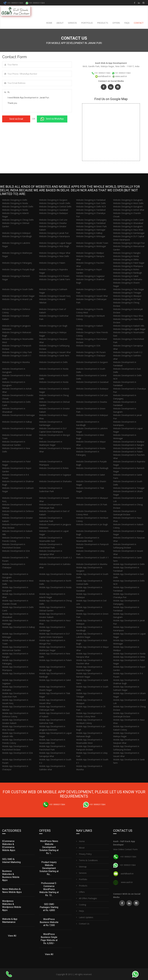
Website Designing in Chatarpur (91, 356)
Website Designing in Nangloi (127, 253)
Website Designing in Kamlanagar (129, 233)
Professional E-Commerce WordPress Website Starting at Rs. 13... (49, 889)
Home (49, 23)
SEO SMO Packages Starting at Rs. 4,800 (49, 907)
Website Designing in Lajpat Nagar (55, 243)
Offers (116, 23)
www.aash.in (121, 76)
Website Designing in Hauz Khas (128, 230)
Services (72, 23)
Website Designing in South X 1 (17, 356)
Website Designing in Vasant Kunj (55, 296)
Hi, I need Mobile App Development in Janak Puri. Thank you (37, 101)
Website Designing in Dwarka (53, 223)
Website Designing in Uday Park (17, 352)
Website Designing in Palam (52, 263)
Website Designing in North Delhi (18, 207)
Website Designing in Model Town (92, 243)
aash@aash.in (103, 76)
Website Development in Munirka (92, 564)
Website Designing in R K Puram (54, 276)
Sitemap (81, 866)
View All (12, 935)
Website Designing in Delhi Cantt (128, 220)
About (60, 23)
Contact (139, 23)
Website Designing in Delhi (15, 200)
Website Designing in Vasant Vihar (92, 296)
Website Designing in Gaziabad (54, 210)
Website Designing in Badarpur (54, 213)
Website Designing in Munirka (16, 362)
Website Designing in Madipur (90, 253)
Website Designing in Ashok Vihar (129, 210)
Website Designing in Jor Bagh (53, 326)
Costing (81, 904)
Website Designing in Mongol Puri (129, 243)
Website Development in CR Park (92, 505)
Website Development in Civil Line (92, 395)
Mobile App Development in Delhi (129, 564)
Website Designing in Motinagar (91, 246)
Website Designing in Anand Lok (17, 299)
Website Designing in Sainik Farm (55, 279)
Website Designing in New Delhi (54, 256)
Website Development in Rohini (54, 468)
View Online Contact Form (125, 849)
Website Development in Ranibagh (92, 468)
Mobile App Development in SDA (17, 753)
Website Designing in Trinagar (127, 293)
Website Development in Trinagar (129, 488)
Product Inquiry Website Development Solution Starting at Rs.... (49, 868)
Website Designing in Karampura (54, 236)
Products (103, 23)
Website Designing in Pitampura (128, 266)
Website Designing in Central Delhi (55, 207)
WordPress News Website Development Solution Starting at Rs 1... (49, 847)
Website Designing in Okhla (126, 260)
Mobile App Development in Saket (55, 680)
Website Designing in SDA (88, 346)
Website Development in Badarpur (92, 389)
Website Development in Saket (91, 475)
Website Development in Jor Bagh (92, 524)
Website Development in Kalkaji (17, 422)
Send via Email (16, 119)
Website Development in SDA (16, 551)
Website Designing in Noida (15, 203)
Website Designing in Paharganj (17, 263)
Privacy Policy (84, 854)
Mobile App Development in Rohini (18, 673)
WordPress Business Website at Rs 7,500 (49, 922)
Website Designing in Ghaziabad (128, 223)
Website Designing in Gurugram (128, 200)
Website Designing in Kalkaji (89, 233)
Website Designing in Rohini (126, 269)
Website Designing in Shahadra (128, 279)
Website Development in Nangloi (129, 445)
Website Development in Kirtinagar (18, 428)
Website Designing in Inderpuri (16, 233)
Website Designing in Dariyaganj (91, 220)
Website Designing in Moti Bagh (54, 246)
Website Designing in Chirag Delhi (18, 220)
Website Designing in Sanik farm (54, 356)
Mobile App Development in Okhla (129, 657)
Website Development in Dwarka (92, 402)
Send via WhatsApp (52, 119)
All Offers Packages (87, 898)
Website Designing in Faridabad (91, 200)
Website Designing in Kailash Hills (129, 326)
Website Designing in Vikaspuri (127, 296)
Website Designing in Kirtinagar (91, 236)
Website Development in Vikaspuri (92, 498)
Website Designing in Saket (126, 276)
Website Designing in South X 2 (128, 352)
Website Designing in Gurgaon (53, 200)
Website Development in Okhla (128, 448)
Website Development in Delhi (53, 362)
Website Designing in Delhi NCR (91, 207)
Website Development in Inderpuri (92, 415)
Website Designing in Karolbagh (17, 236)
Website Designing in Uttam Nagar (18, 296)
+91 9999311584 (13, 3)
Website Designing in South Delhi (55, 203)
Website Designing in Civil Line (53, 220)
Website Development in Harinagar (18, 415)
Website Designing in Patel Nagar (129, 263)
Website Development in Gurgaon (92, 362)
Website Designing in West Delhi (128, 203)
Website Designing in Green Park (91, 226)
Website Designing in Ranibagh (128, 273)
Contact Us (83, 923)
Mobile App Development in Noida (55, 574)
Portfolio (87, 23)
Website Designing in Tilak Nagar (129, 289)
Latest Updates (85, 917)
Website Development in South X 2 (55, 558)
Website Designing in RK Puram (91, 352)
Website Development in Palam (128, 452)
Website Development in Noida (54, 369)
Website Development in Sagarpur (55, 475)
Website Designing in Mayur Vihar (55, 253)
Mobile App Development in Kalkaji (18, 627)
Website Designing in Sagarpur (90, 276)
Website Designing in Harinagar (91, 230)
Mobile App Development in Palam (55, 660)
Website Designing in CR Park (127, 299)
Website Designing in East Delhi (91, 203)
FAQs (127, 23)
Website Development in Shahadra (55, 481)
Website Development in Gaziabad (92, 382)
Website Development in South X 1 (92, 558)
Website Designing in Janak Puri (54, 233)
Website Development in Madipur (129, 442)
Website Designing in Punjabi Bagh (18, 269)
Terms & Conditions (87, 860)
